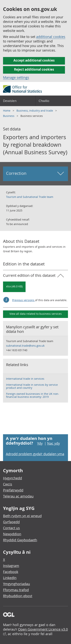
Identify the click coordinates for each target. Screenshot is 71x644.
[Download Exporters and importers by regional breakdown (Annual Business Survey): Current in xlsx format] (14, 287)
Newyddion (12, 534)
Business (9, 116)
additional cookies (51, 37)
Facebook (11, 572)
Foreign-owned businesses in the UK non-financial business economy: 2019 (33, 395)
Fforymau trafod (16, 590)
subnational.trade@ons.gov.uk (25, 346)
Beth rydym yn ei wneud (22, 516)
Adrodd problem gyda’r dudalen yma (35, 454)
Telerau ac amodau (18, 496)
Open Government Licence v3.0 (43, 629)
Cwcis (8, 484)
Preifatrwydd (13, 490)
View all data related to (36, 314)
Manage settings (16, 77)
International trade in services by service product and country (32, 386)
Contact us (11, 528)
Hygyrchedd (12, 478)
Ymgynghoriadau (16, 584)
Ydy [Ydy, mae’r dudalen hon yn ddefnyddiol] (40, 443)
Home (7, 111)
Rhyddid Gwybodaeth (20, 540)
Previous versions (24, 300)
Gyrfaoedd (11, 522)
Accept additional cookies (34, 60)
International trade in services (25, 379)
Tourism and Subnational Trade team (30, 197)
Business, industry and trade (35, 111)
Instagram (11, 566)
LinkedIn (10, 578)
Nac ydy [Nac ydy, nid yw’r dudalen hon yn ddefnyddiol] (53, 443)
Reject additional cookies (34, 69)
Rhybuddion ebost (18, 596)
